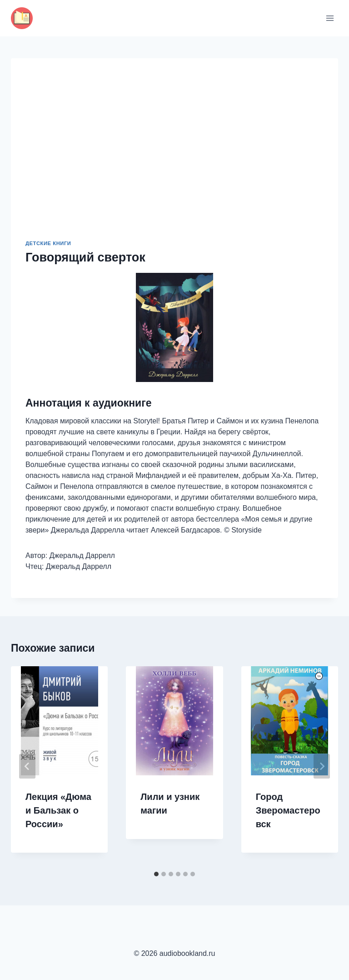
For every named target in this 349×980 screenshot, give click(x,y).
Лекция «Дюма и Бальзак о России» (58, 810)
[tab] (156, 874)
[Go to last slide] (27, 766)
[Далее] (322, 766)
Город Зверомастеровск (288, 810)
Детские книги (48, 243)
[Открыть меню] (330, 18)
